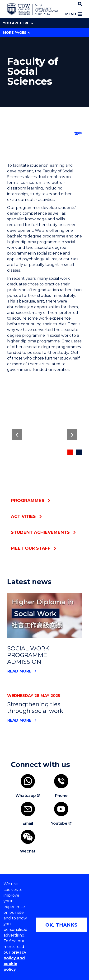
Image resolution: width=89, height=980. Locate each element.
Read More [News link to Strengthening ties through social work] (19, 720)
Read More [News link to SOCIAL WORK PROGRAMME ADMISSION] (19, 671)
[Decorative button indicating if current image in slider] (70, 452)
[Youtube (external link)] (61, 814)
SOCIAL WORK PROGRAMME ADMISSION (28, 655)
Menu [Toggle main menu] (74, 14)
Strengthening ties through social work (35, 708)
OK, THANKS (61, 925)
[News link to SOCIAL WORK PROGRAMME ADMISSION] (44, 615)
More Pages (17, 33)
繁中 (78, 134)
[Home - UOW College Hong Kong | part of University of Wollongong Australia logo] (33, 9)
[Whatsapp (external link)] (28, 786)
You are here (18, 23)
